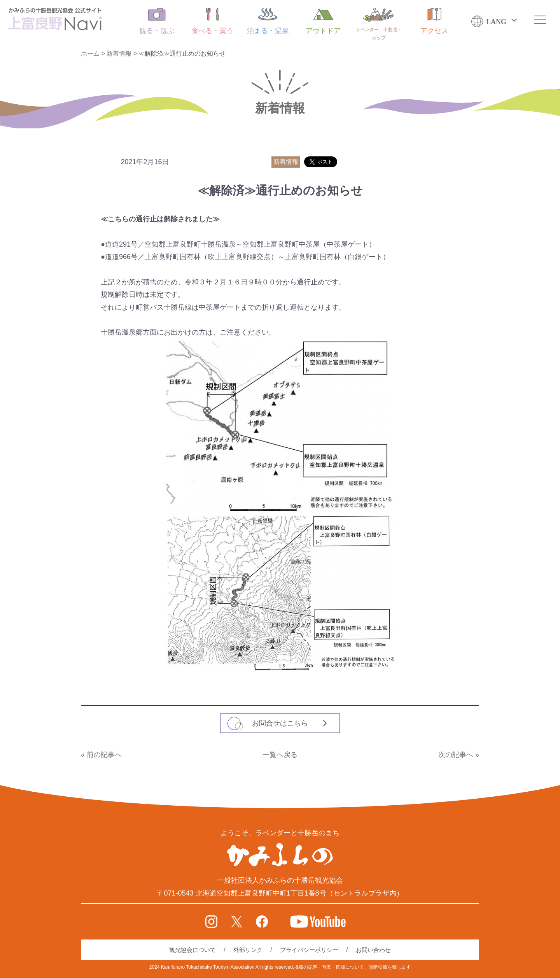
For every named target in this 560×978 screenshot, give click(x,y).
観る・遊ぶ (157, 21)
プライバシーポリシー (309, 950)
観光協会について (192, 950)
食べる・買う (212, 21)
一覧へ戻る (280, 755)
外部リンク (248, 950)
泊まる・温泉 (268, 21)
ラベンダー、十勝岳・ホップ (379, 24)
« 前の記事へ (101, 755)
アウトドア (323, 21)
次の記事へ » (459, 755)
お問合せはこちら (280, 723)
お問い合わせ (373, 950)
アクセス (434, 21)
